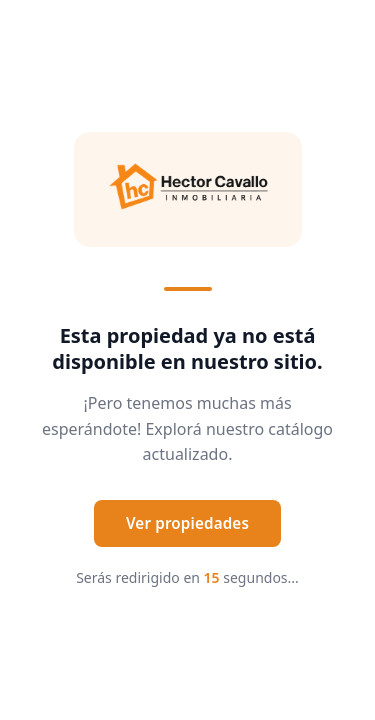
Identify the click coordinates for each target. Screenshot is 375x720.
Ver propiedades (187, 523)
